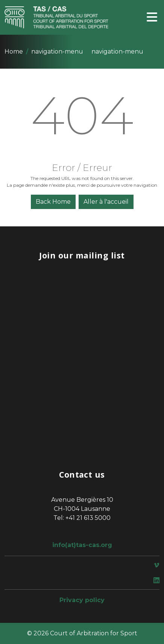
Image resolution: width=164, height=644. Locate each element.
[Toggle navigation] (152, 18)
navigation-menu (57, 51)
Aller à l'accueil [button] (106, 202)
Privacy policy (82, 600)
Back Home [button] (53, 202)
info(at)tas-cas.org (82, 545)
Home (14, 51)
